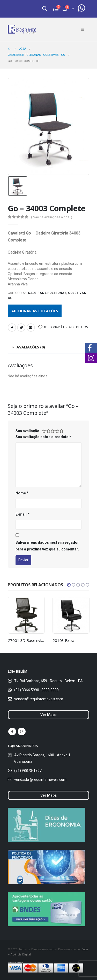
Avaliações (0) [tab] (31, 347)
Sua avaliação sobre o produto (43, 437)
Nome (22, 493)
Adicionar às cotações (35, 311)
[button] (69, 585)
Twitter (21, 328)
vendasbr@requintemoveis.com (40, 780)
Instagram (22, 732)
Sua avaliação (27, 431)
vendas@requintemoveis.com (39, 699)
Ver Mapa (48, 715)
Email (31, 328)
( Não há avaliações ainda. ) (52, 217)
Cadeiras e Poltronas (47, 293)
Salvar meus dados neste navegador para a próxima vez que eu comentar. (47, 546)
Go (10, 298)
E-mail (23, 514)
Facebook (12, 328)
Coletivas (77, 293)
